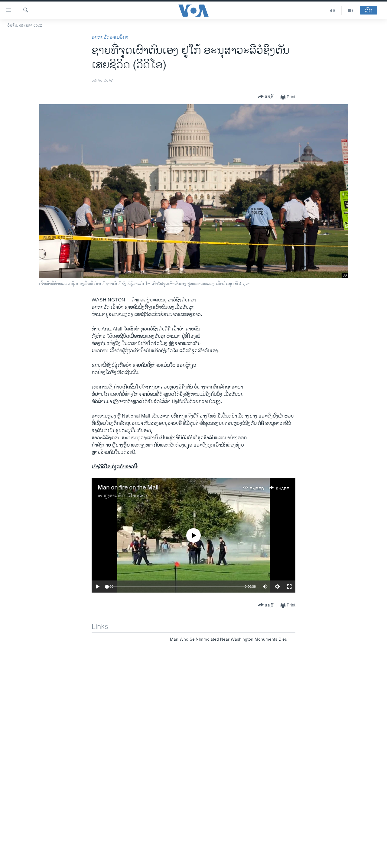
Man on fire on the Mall (128, 488)
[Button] (266, 97)
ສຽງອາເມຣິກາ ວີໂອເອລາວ (125, 496)
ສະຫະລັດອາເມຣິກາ (110, 37)
